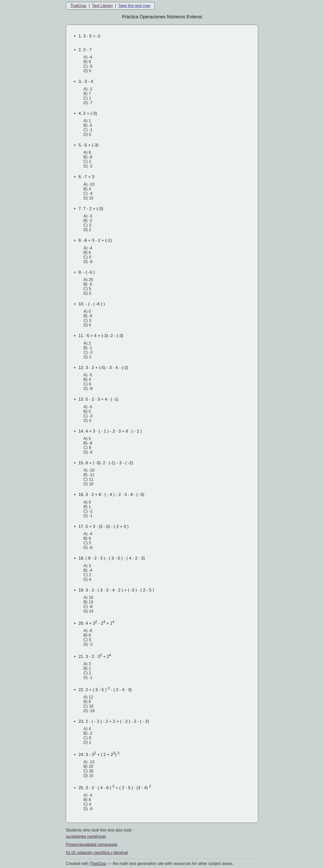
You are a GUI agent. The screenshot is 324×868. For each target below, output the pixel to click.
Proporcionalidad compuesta (92, 845)
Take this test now (134, 6)
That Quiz (98, 864)
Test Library (102, 6)
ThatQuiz (78, 6)
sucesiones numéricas (86, 836)
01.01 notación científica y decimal (97, 853)
